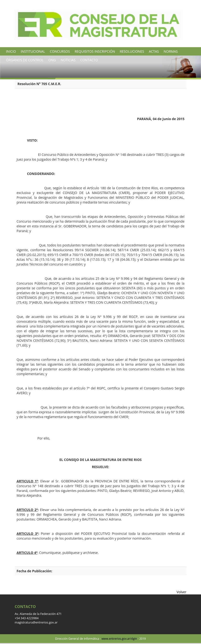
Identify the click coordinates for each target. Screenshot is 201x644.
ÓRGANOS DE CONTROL (25, 60)
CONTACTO (89, 60)
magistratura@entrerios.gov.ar (36, 622)
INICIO (11, 51)
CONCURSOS (60, 51)
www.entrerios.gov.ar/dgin (119, 639)
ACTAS (154, 51)
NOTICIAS (68, 60)
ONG (52, 60)
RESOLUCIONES (132, 51)
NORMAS (171, 51)
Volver (182, 592)
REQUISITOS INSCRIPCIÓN (95, 51)
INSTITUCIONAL (33, 51)
